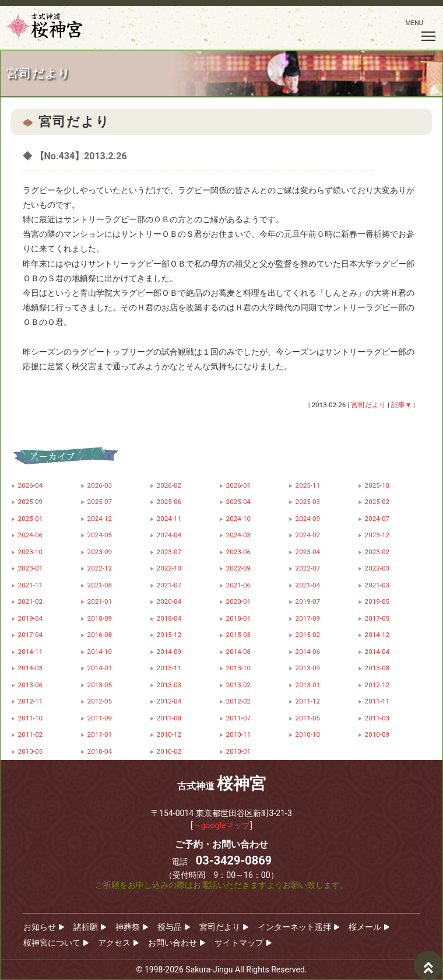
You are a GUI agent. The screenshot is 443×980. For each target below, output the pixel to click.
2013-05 (100, 685)
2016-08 (100, 635)
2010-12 (169, 734)
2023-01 (31, 568)
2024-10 (239, 519)
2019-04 (31, 618)
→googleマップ (222, 825)
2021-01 (100, 601)
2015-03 (239, 635)
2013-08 (377, 668)
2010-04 (100, 751)
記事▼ (402, 405)
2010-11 (239, 734)
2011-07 (239, 718)
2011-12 (308, 701)
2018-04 (169, 618)
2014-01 (100, 668)
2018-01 (239, 618)
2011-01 (100, 734)
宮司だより (220, 927)
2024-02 (308, 535)
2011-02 (31, 734)
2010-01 (239, 751)
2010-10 (308, 734)
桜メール (365, 927)
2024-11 (169, 519)
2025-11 (308, 485)
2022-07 (308, 568)
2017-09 (308, 618)
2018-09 (100, 618)
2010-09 (377, 734)
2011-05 (308, 718)
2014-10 (100, 652)
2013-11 (169, 668)
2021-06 (239, 585)
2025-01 (31, 519)
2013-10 (239, 668)
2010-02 (169, 751)
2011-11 (377, 701)
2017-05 (377, 618)
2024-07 (377, 519)
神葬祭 (128, 927)
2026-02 (169, 485)
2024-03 (239, 535)
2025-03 (308, 502)
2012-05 (100, 701)
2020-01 (239, 601)
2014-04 (377, 652)
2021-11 (31, 585)
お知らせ (40, 927)
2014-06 (308, 652)
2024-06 (31, 535)
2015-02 (308, 635)
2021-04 (308, 585)
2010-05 (31, 751)
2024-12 (100, 519)
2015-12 (169, 635)
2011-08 (169, 718)
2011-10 (31, 718)
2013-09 (308, 668)
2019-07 (308, 601)
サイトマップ (239, 943)
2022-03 (377, 568)
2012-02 (239, 701)
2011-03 (377, 718)
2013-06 (31, 685)
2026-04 (31, 485)
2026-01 (239, 485)
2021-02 (31, 601)
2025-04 (239, 502)
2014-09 (169, 652)
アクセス (114, 943)
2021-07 (169, 585)
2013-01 (308, 685)
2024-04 (169, 535)
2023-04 (308, 552)
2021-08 (100, 585)
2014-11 (31, 652)
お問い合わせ (173, 943)
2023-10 (31, 552)
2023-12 (377, 535)
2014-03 (31, 668)
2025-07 (100, 502)
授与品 (170, 927)
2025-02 (377, 502)
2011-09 (100, 718)
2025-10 (377, 485)
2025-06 (169, 502)
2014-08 (239, 652)
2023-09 (100, 552)
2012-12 (377, 685)
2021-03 (377, 585)
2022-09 (239, 568)
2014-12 (377, 635)
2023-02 (377, 552)
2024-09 (308, 519)
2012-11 (31, 701)
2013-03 (169, 685)
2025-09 (31, 502)
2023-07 (169, 552)
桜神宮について (52, 943)
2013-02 (239, 685)
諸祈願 (86, 927)
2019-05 (377, 601)
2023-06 (239, 552)
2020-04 (169, 601)
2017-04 (31, 635)
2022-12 (100, 568)
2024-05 (100, 535)
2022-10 (169, 568)
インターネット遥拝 (294, 927)
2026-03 (100, 485)
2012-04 (169, 701)
